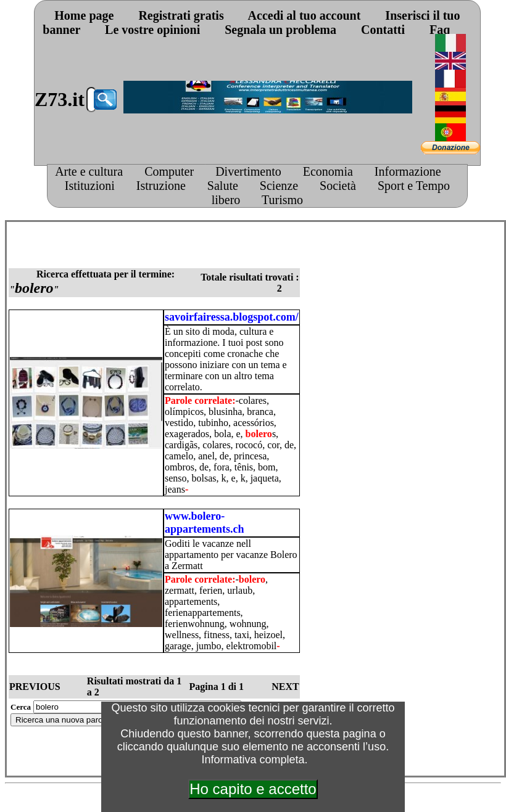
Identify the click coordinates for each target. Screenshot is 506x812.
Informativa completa (253, 760)
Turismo (282, 200)
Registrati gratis (181, 15)
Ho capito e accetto (253, 789)
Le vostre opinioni (152, 30)
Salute (223, 186)
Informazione (408, 171)
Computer (169, 171)
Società (338, 186)
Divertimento (248, 171)
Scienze (279, 186)
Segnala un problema (280, 30)
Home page (84, 15)
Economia (328, 171)
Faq (440, 30)
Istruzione (161, 186)
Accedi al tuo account (305, 15)
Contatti (383, 30)
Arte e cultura (89, 171)
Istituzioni (90, 186)
